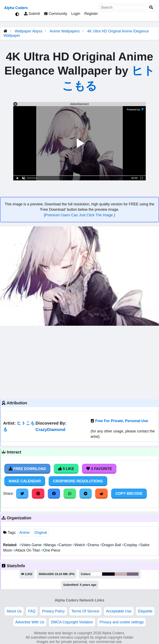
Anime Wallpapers (65, 31)
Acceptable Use (119, 611)
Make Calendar (25, 481)
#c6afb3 (121, 574)
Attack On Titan (27, 550)
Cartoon (65, 545)
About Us (14, 611)
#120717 (108, 574)
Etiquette (145, 611)
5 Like (66, 469)
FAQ (32, 611)
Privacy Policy (53, 611)
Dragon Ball (111, 545)
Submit (32, 14)
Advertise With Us (30, 622)
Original (41, 533)
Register (91, 14)
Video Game (31, 545)
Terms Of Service (85, 611)
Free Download (27, 469)
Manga (49, 545)
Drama (93, 545)
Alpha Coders (16, 8)
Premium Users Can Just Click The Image (79, 215)
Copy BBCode (129, 494)
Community (56, 14)
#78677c (133, 574)
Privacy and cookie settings (122, 622)
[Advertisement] (79, 362)
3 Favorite (99, 469)
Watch (79, 545)
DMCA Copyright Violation (72, 622)
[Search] (151, 8)
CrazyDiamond (51, 429)
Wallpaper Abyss (28, 31)
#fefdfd (97, 574)
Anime (24, 533)
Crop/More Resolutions (78, 481)
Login (76, 14)
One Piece (51, 550)
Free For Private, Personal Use (122, 421)
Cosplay (130, 545)
